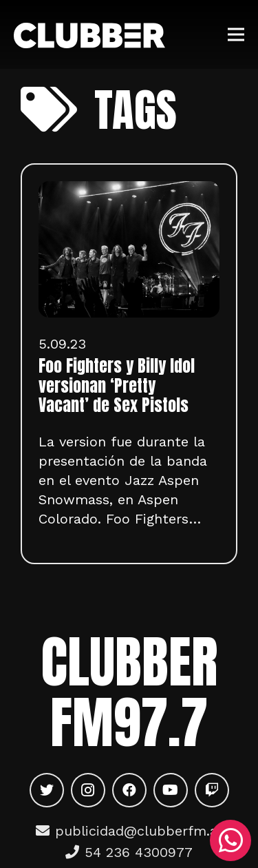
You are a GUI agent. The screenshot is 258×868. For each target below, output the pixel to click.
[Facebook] (129, 790)
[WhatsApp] (230, 840)
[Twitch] (212, 790)
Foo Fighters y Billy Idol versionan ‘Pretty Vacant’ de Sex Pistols (117, 386)
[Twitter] (47, 790)
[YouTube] (171, 790)
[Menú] (236, 34)
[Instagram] (88, 790)
